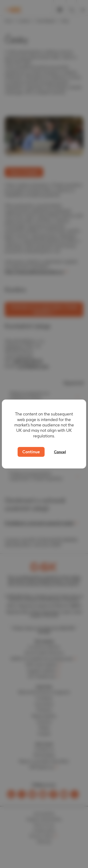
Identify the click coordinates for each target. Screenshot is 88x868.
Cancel (60, 452)
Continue (31, 452)
